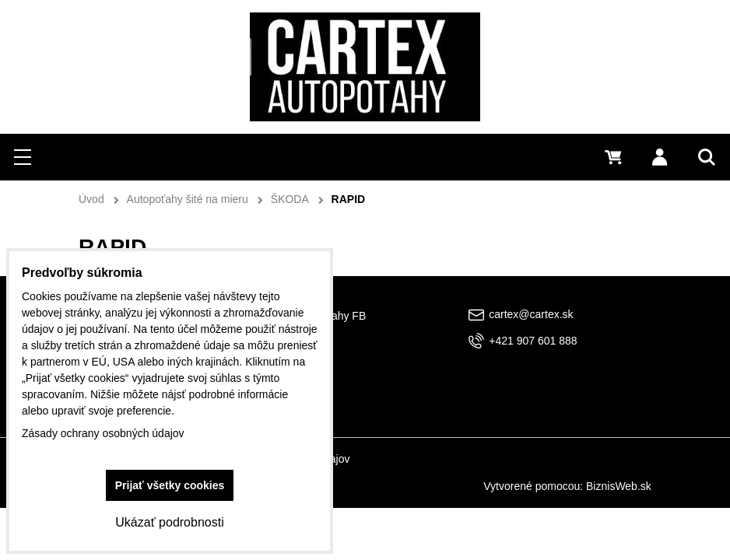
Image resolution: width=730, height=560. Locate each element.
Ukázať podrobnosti (169, 522)
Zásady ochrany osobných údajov (103, 433)
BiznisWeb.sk (619, 486)
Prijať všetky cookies (170, 485)
